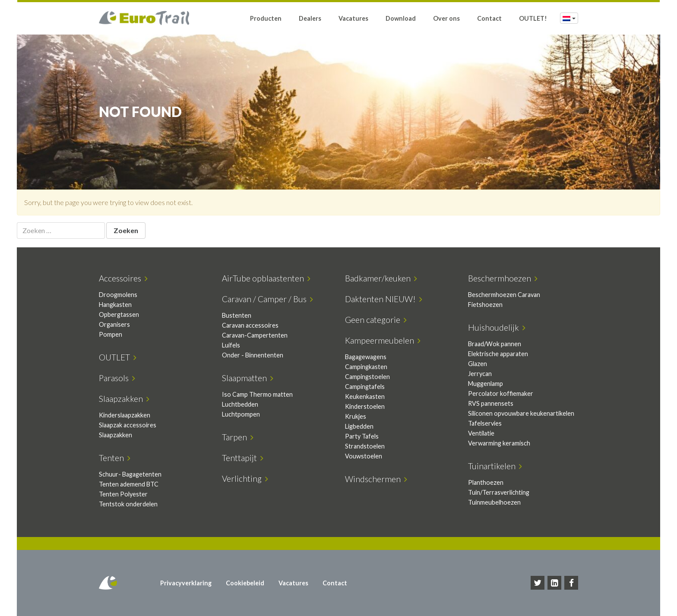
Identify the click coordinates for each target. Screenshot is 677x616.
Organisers (114, 324)
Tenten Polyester (123, 494)
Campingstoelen (367, 377)
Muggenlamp (486, 384)
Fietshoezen (485, 305)
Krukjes (356, 416)
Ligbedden (359, 426)
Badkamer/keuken (381, 278)
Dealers (310, 18)
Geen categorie (376, 320)
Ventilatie (481, 433)
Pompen (111, 334)
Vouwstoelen (364, 456)
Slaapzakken (124, 399)
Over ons (446, 18)
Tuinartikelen (495, 466)
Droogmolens (118, 295)
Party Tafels (362, 436)
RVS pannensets (491, 403)
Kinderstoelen (365, 406)
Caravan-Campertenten (255, 335)
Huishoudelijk (497, 327)
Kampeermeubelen (383, 340)
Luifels (231, 345)
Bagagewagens (366, 357)
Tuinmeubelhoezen (494, 502)
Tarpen (238, 437)
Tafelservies (485, 423)
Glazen (478, 364)
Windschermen (376, 479)
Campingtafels (365, 387)
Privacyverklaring (186, 583)
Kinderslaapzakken (125, 415)
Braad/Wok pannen (495, 344)
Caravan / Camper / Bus (267, 299)
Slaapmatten (248, 378)
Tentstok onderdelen (128, 504)
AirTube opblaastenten (266, 278)
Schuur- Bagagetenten (130, 474)
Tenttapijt (243, 458)
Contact (489, 18)
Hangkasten (115, 305)
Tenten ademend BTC (129, 484)
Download (401, 18)
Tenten (115, 458)
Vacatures (353, 18)
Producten (266, 18)
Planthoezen (486, 482)
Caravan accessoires (250, 325)
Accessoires (123, 278)
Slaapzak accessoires (128, 425)
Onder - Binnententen (253, 355)
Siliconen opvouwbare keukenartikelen (521, 413)
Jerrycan (480, 374)
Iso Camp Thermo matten (257, 394)
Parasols (117, 378)
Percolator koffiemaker (501, 393)
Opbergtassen (119, 314)
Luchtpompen (241, 414)
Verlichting (245, 479)
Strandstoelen (365, 446)
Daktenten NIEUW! (384, 299)
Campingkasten (366, 367)
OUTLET (118, 357)
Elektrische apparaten (498, 354)
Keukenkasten (365, 396)
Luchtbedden (240, 404)
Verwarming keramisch (499, 443)
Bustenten (237, 315)
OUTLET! (533, 18)
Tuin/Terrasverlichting (499, 492)
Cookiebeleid (245, 583)
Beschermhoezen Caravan (504, 295)
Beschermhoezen (503, 278)
